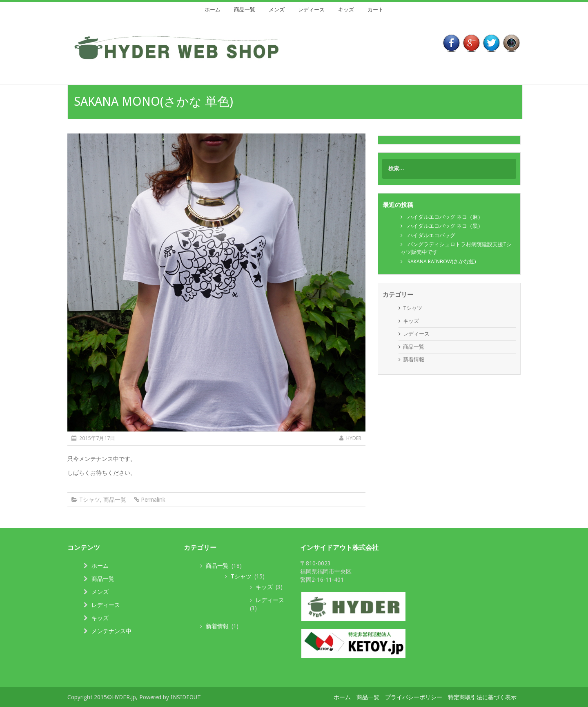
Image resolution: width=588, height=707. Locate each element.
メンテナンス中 (111, 631)
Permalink (153, 500)
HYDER (354, 438)
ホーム (213, 10)
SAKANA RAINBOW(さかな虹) (442, 261)
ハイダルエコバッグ (431, 235)
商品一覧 (245, 10)
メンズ (277, 10)
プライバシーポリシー (414, 697)
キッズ (346, 10)
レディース (311, 10)
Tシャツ (90, 500)
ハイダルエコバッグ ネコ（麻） (445, 217)
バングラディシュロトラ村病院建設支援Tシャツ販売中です (456, 248)
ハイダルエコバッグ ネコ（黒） (445, 226)
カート (375, 10)
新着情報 (414, 359)
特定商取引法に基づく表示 (482, 697)
